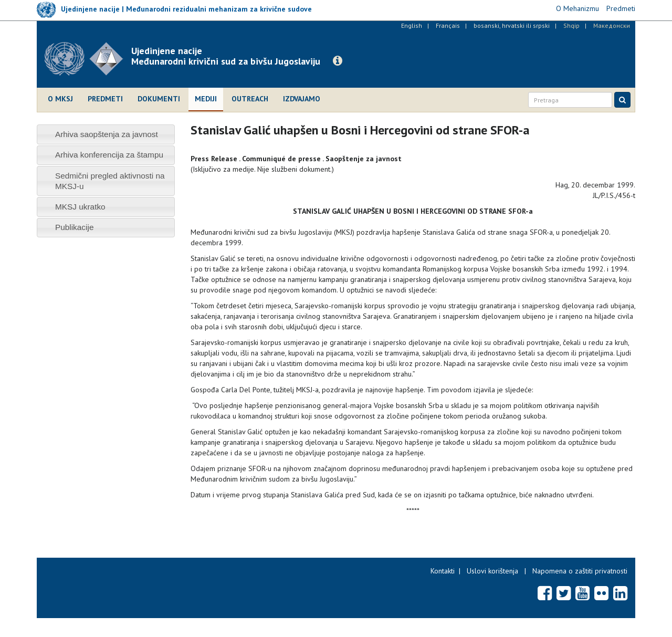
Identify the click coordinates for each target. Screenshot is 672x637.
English (412, 25)
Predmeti (105, 99)
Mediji (206, 99)
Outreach (250, 99)
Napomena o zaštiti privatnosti (580, 571)
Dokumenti (159, 99)
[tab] (106, 134)
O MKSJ (60, 99)
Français (448, 25)
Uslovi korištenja (492, 571)
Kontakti (443, 571)
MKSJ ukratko (80, 207)
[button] (338, 61)
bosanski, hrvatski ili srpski (512, 25)
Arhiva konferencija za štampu (109, 155)
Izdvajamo (302, 99)
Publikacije (75, 227)
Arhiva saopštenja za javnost (107, 134)
